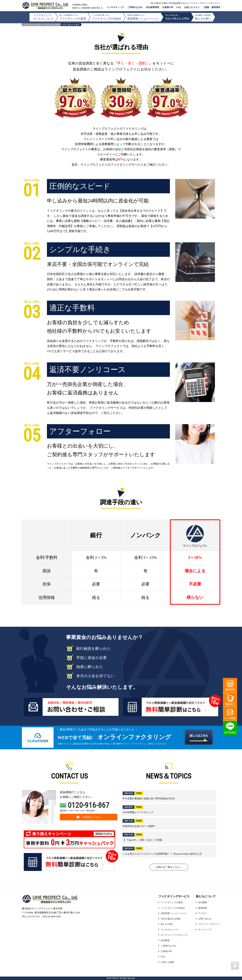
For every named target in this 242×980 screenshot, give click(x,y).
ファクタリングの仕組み (107, 17)
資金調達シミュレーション (143, 17)
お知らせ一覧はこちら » (169, 867)
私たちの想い (203, 17)
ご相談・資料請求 (211, 7)
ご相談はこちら (89, 817)
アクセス (203, 913)
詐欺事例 (165, 940)
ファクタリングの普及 (73, 17)
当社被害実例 (152, 7)
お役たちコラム (192, 7)
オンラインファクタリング (174, 935)
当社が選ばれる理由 (177, 17)
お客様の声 (168, 7)
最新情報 (203, 908)
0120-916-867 (88, 805)
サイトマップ (205, 930)
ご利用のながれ (135, 7)
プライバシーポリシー (209, 924)
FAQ (179, 7)
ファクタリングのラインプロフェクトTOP (41, 25)
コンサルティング (115, 7)
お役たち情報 (167, 962)
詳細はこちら (169, 796)
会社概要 (203, 902)
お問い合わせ (205, 919)
